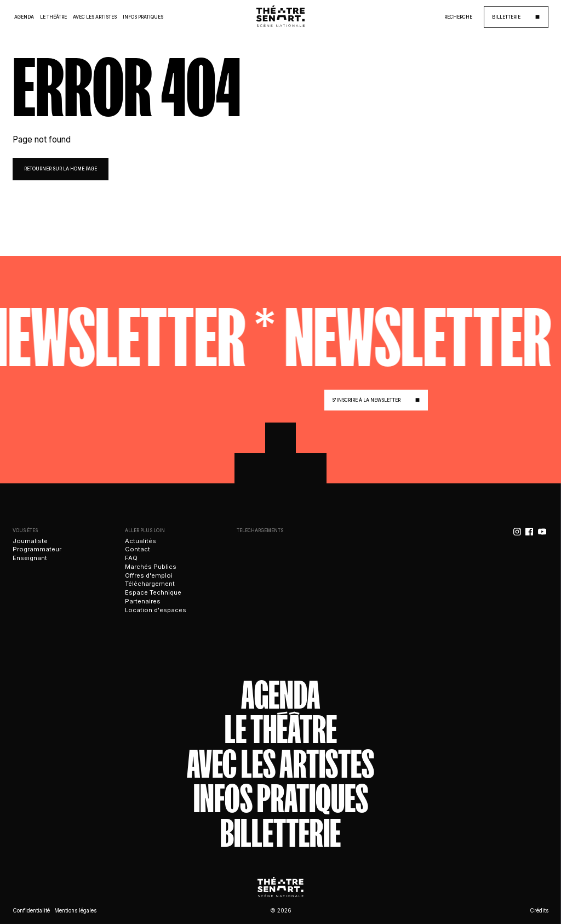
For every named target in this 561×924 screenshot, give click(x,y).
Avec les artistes (280, 764)
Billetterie (280, 833)
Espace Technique (153, 592)
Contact (138, 549)
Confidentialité (31, 910)
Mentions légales (75, 910)
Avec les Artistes (95, 17)
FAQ (131, 558)
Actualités (141, 541)
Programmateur (37, 549)
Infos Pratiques (143, 17)
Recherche (458, 17)
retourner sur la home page (61, 169)
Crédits (539, 910)
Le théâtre (281, 730)
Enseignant (30, 558)
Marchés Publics (151, 567)
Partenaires (143, 601)
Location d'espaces (156, 610)
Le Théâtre (53, 17)
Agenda (24, 17)
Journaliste (30, 541)
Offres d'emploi (149, 575)
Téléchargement (150, 584)
